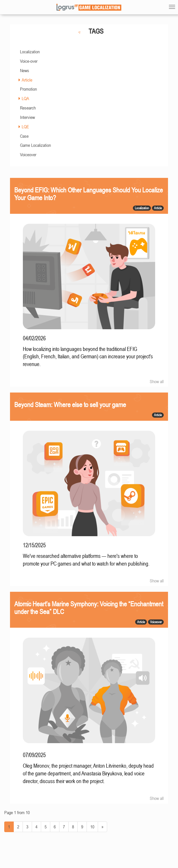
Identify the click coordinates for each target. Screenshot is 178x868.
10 (92, 827)
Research (28, 108)
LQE (25, 127)
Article (27, 80)
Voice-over (29, 61)
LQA (25, 98)
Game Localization (35, 145)
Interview (27, 117)
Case (24, 136)
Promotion (28, 89)
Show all (157, 381)
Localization (30, 52)
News (25, 70)
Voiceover (28, 155)
